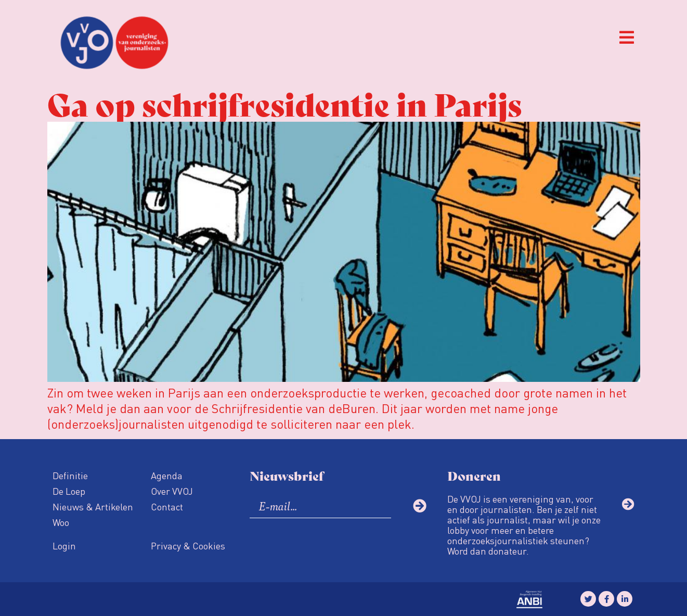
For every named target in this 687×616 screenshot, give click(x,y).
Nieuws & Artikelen (93, 506)
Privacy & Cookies (188, 546)
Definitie (70, 475)
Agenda (167, 475)
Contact (167, 506)
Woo (61, 522)
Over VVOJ (172, 491)
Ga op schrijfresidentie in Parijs (284, 103)
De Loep (69, 491)
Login (64, 546)
